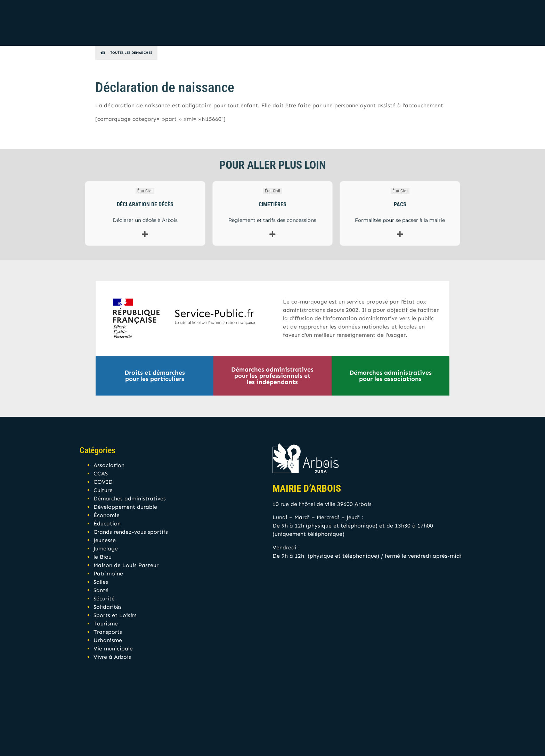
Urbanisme (108, 640)
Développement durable (125, 507)
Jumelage (106, 549)
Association (109, 465)
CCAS (101, 473)
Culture (103, 490)
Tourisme (106, 624)
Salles (101, 582)
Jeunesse (105, 540)
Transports (108, 632)
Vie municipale (113, 649)
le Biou (103, 557)
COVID (103, 482)
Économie (107, 515)
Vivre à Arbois (112, 657)
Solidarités (108, 607)
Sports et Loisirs (115, 615)
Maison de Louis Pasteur (126, 565)
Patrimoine (108, 574)
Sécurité (104, 599)
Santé (101, 590)
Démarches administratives (130, 499)
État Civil (145, 191)
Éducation (107, 524)
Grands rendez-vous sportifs (131, 532)
